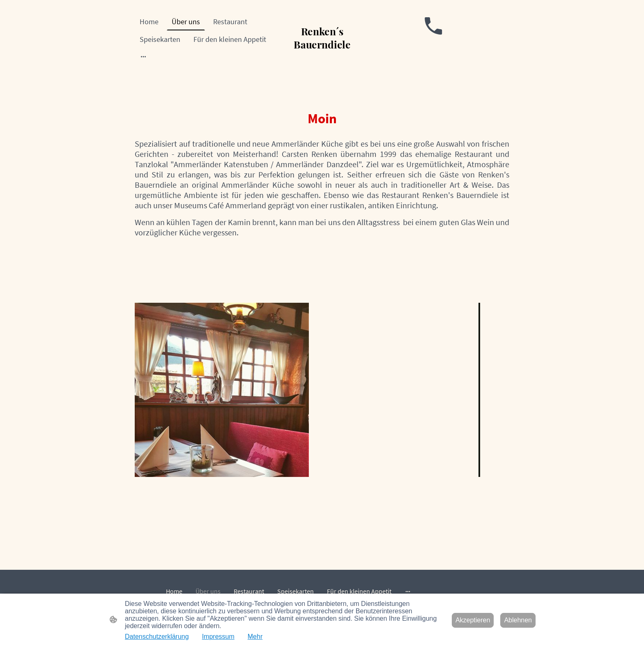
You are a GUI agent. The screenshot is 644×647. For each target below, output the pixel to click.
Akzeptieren (473, 620)
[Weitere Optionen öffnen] (143, 56)
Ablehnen (518, 620)
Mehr (255, 637)
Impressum (218, 637)
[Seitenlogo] (322, 55)
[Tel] (433, 26)
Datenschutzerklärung (157, 637)
